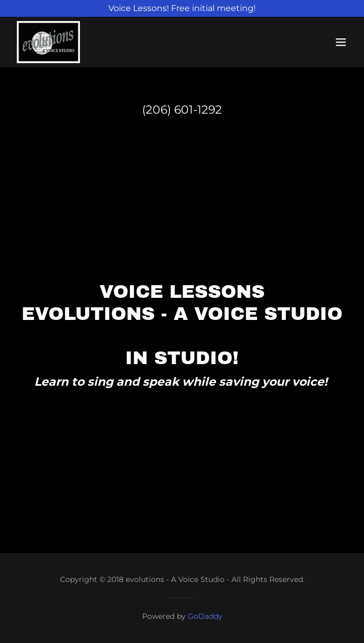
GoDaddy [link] (205, 616)
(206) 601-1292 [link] (182, 110)
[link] (48, 42)
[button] (341, 42)
